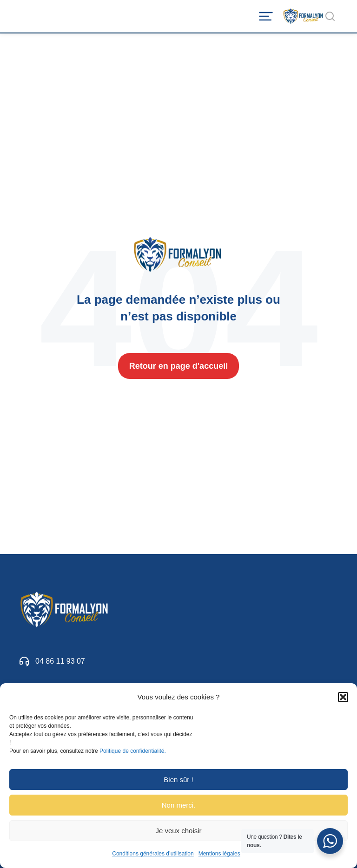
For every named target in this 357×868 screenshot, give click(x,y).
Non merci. (179, 805)
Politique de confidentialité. (133, 751)
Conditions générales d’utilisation (153, 854)
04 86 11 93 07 (60, 661)
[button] (343, 697)
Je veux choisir (178, 831)
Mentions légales (219, 854)
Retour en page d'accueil (178, 366)
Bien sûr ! (178, 780)
